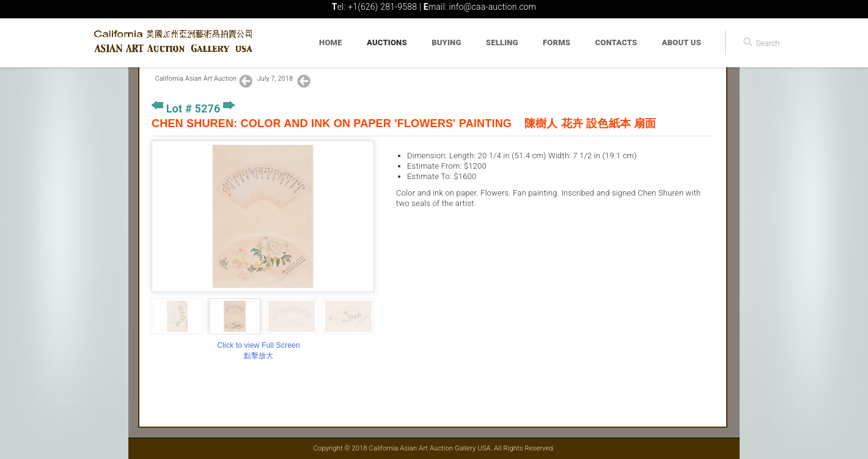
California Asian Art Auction (196, 79)
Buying (446, 42)
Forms (557, 42)
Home (331, 42)
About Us (682, 42)
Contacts (616, 42)
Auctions (387, 42)
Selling (502, 42)
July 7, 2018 (276, 79)
